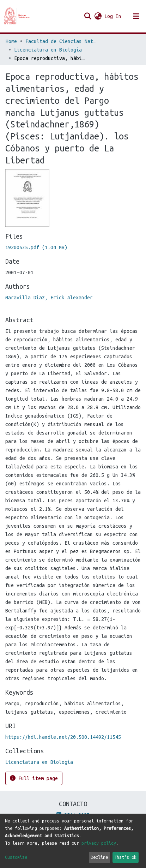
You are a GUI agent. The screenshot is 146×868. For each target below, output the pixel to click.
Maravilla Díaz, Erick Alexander (49, 298)
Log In (113, 16)
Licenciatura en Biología (48, 50)
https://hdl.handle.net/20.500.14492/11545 (63, 737)
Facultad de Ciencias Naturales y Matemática (61, 41)
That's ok (125, 857)
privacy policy (99, 843)
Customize (16, 857)
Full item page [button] (34, 778)
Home (11, 41)
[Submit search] (88, 16)
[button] (98, 16)
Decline (99, 857)
